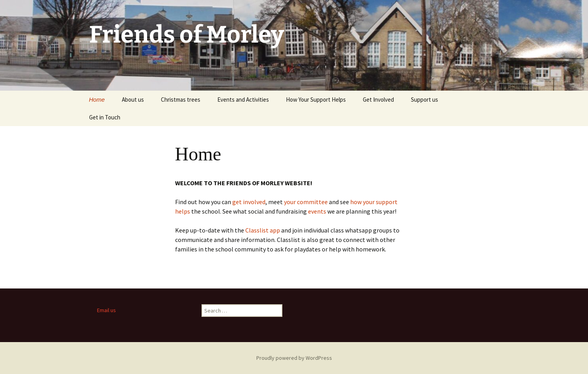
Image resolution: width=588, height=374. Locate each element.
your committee (306, 202)
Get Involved (378, 100)
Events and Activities (243, 100)
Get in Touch (105, 117)
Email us (106, 310)
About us (133, 100)
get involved (249, 202)
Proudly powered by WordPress (294, 358)
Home (97, 100)
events (317, 211)
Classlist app (263, 230)
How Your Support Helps (316, 100)
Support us (425, 100)
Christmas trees (181, 100)
